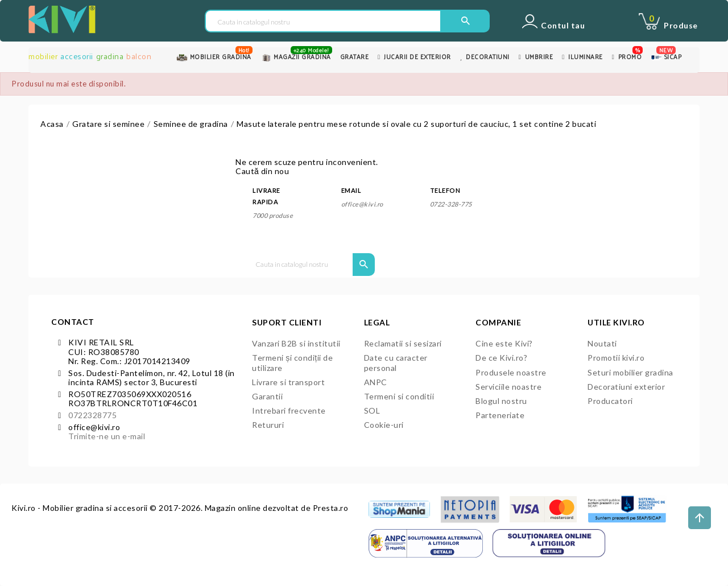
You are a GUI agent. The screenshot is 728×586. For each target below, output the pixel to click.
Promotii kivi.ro (616, 358)
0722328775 (92, 415)
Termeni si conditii (399, 396)
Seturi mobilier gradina (630, 372)
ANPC (376, 382)
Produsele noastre (511, 372)
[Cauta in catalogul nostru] (323, 22)
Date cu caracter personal (396, 362)
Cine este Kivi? (504, 343)
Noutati (602, 343)
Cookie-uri (384, 425)
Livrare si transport (288, 382)
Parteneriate (500, 415)
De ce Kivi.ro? (501, 358)
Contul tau (563, 26)
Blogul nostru (501, 401)
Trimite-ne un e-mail (107, 436)
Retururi (268, 425)
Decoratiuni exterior (626, 387)
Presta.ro (331, 508)
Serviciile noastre (508, 387)
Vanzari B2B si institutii (296, 343)
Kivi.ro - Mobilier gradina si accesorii (80, 508)
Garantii (267, 396)
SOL (372, 410)
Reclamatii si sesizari (403, 343)
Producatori (610, 401)
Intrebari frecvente (289, 410)
